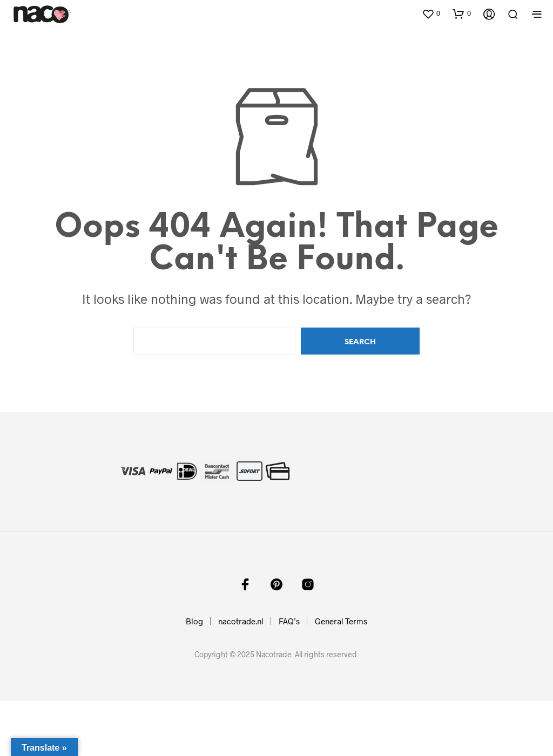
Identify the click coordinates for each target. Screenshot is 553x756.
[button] (431, 13)
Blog (194, 621)
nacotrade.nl (241, 621)
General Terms (341, 621)
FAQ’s (289, 621)
